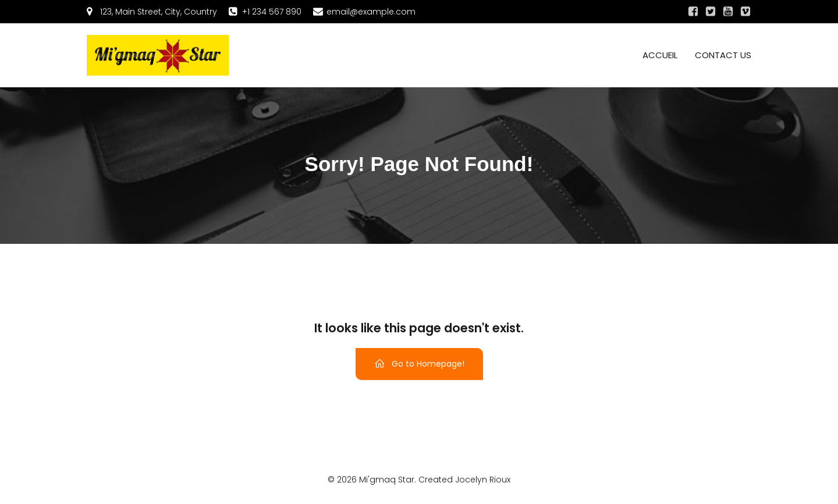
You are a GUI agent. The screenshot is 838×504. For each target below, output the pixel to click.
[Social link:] (693, 12)
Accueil (660, 55)
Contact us (723, 55)
